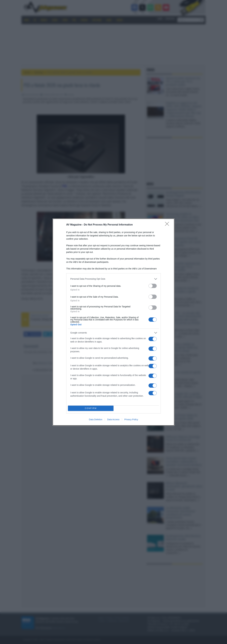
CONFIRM (91, 408)
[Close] (168, 225)
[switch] (153, 286)
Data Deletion (96, 419)
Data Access (113, 419)
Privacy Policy (131, 419)
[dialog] (113, 322)
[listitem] (113, 279)
